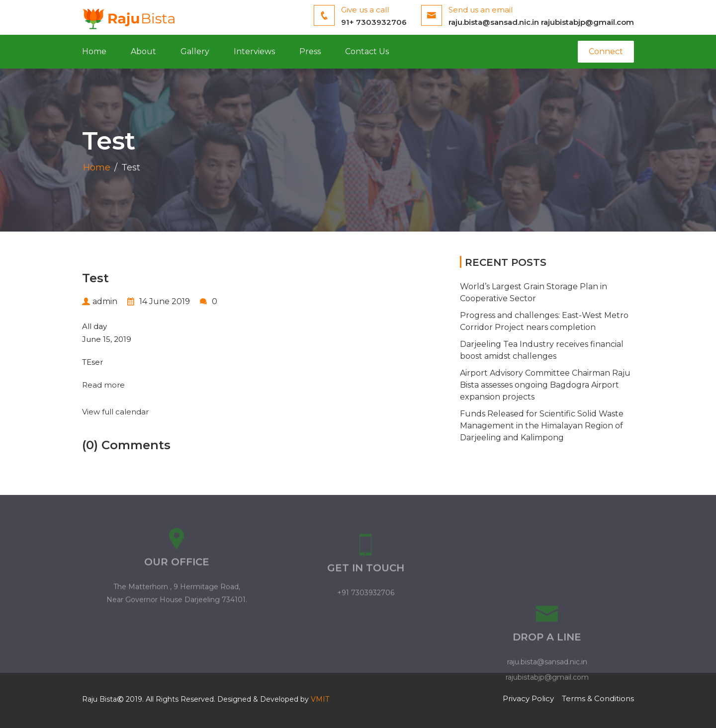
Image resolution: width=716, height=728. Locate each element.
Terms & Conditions (598, 698)
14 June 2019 (158, 301)
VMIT (320, 699)
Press (310, 51)
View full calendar (115, 412)
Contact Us (367, 51)
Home (94, 51)
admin (100, 301)
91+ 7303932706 (374, 22)
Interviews (254, 51)
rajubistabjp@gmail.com (587, 22)
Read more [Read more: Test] (103, 385)
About (143, 51)
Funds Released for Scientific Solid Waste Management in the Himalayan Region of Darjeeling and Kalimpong (542, 426)
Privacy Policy (528, 698)
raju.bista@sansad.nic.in (494, 22)
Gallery (195, 51)
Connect (606, 51)
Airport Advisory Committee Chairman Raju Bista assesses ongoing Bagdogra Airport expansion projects (545, 385)
